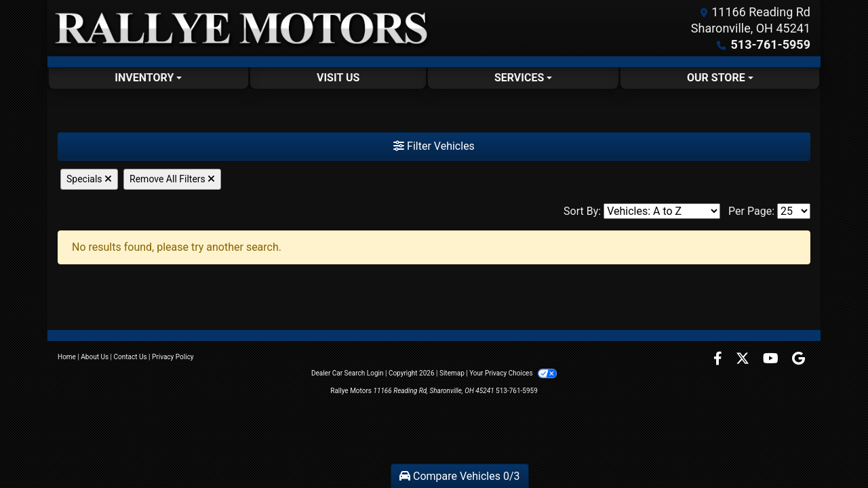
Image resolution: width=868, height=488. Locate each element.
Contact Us (131, 357)
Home (67, 357)
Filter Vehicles (434, 146)
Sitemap (452, 373)
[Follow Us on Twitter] (744, 360)
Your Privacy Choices (513, 373)
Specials (89, 179)
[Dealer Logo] (241, 28)
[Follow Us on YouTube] (772, 360)
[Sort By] (662, 211)
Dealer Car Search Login (348, 373)
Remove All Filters (172, 179)
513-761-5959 (771, 44)
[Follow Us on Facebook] (719, 360)
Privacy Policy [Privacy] (173, 357)
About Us (95, 357)
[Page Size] (794, 211)
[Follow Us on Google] (798, 360)
